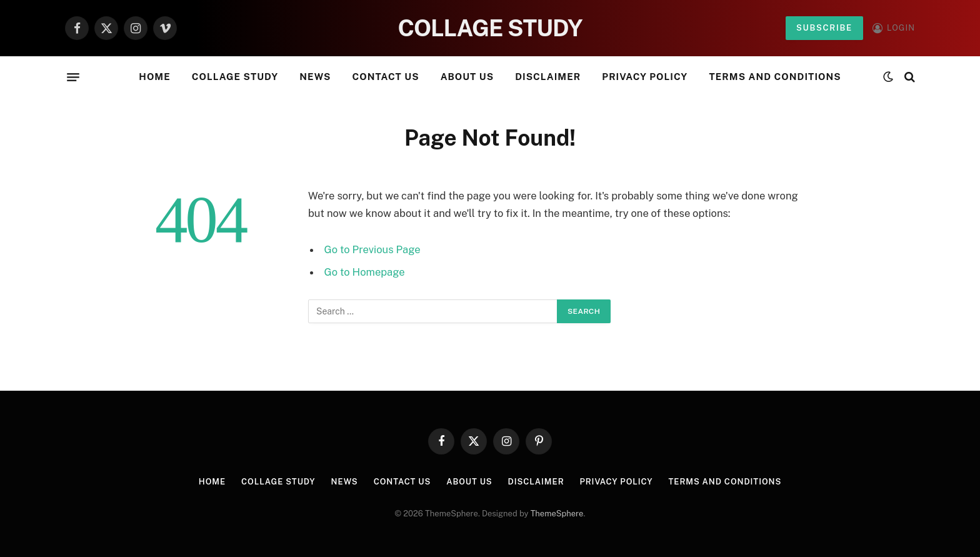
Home (154, 77)
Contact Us (385, 77)
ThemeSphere (557, 514)
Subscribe (824, 28)
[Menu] (73, 77)
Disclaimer (548, 77)
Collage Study (235, 77)
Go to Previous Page (372, 249)
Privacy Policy (645, 77)
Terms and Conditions (775, 77)
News (315, 77)
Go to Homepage (365, 272)
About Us (467, 77)
